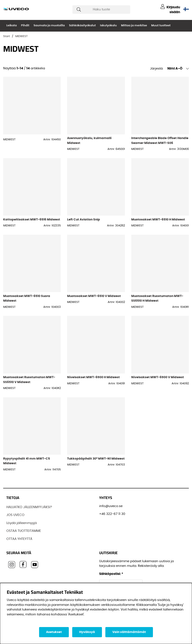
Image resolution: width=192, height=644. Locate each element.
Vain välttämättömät (129, 632)
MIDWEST (21, 36)
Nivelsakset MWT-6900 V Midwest (158, 377)
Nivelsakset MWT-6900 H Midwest (93, 377)
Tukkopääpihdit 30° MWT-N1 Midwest (96, 459)
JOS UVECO (15, 515)
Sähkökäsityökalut (82, 26)
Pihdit (25, 26)
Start (7, 36)
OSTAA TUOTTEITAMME (24, 531)
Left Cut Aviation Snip (84, 220)
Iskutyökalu (108, 26)
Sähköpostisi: (111, 574)
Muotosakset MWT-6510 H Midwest (158, 220)
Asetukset (54, 632)
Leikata (12, 26)
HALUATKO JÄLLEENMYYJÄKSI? (29, 507)
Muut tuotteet (161, 26)
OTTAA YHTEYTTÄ (19, 539)
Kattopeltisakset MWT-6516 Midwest (32, 220)
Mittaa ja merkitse (134, 26)
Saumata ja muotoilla (49, 26)
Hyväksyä (87, 632)
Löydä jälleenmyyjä (22, 523)
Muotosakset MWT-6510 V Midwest (94, 296)
